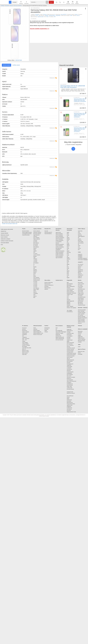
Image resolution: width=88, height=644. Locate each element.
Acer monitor (80, 286)
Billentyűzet (69, 285)
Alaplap (24, 341)
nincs (82, 91)
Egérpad (68, 302)
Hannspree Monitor (82, 297)
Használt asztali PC (48, 232)
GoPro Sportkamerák (60, 339)
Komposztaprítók (70, 372)
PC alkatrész (25, 326)
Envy (34, 275)
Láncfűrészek (70, 369)
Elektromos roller (81, 352)
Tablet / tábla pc (82, 229)
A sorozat (35, 240)
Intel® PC (80, 278)
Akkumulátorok (70, 331)
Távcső (79, 334)
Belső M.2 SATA (25, 351)
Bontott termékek (26, 231)
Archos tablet (81, 242)
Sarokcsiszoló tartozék (71, 355)
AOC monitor (80, 292)
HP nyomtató (80, 315)
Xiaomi (68, 246)
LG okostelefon (59, 242)
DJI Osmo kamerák (60, 340)
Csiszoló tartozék (70, 351)
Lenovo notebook (37, 255)
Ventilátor (80, 342)
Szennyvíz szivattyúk (71, 377)
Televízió (80, 326)
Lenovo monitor (81, 284)
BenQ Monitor (81, 294)
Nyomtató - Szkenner (83, 308)
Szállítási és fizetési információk (7, 241)
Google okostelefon (59, 254)
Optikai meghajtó (26, 332)
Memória (24, 329)
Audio (79, 252)
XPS (34, 252)
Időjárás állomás (81, 338)
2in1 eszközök (81, 243)
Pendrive (69, 288)
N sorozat (35, 282)
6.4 (55, 14)
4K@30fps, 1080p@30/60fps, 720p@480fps (53, 16)
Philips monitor (81, 293)
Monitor (80, 280)
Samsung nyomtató (82, 310)
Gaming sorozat (37, 280)
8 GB (65, 91)
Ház (23, 336)
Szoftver (46, 326)
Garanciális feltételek (5, 243)
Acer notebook (36, 288)
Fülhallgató (80, 257)
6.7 (85, 89)
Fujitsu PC (80, 276)
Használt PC (80, 270)
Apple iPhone (58, 232)
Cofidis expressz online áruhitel (7, 229)
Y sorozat (35, 260)
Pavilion (35, 267)
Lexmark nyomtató (82, 313)
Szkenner (80, 323)
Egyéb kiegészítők (70, 301)
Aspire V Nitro (36, 290)
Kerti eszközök (70, 361)
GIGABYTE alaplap (26, 345)
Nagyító (79, 335)
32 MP (71, 16)
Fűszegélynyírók (70, 364)
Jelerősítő (35, 329)
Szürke (75, 107)
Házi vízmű (69, 376)
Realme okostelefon (60, 255)
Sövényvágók (70, 367)
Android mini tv (59, 280)
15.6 (68, 297)
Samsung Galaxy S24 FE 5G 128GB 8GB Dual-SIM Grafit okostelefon (73, 87)
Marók (69, 399)
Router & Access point (38, 335)
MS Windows (47, 328)
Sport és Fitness (82, 349)
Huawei (68, 239)
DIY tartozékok (70, 344)
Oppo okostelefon (59, 258)
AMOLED (68, 90)
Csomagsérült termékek (27, 234)
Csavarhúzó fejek (71, 333)
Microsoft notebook (37, 234)
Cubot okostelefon (59, 256)
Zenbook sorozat (37, 279)
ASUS (79, 246)
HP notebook (36, 263)
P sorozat (35, 284)
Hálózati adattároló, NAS (38, 333)
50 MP (37, 16)
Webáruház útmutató (5, 235)
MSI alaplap (25, 347)
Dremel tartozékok (71, 343)
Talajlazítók (69, 365)
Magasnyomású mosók (71, 412)
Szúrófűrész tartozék (71, 348)
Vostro (35, 250)
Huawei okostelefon (60, 240)
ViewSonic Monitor (82, 305)
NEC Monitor (80, 304)
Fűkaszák (69, 371)
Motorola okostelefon (60, 244)
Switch (35, 291)
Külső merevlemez (70, 292)
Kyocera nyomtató (82, 317)
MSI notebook (36, 243)
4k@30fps (84, 105)
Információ (26, 2)
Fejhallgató (80, 256)
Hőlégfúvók (69, 406)
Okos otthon (47, 280)
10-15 (68, 296)
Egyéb (68, 238)
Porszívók (69, 410)
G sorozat (35, 254)
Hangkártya (24, 335)
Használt (46, 231)
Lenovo (79, 234)
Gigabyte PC (80, 271)
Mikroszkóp (80, 331)
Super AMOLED (64, 14)
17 (34, 266)
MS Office (46, 329)
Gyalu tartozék (70, 357)
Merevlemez (25, 331)
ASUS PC (80, 274)
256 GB (75, 105)
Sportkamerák (58, 336)
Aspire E (35, 292)
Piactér (24, 229)
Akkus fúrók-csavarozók (71, 381)
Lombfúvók (69, 368)
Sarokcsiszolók (70, 385)
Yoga (34, 258)
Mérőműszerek (70, 402)
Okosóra (57, 243)
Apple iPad (80, 231)
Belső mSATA (25, 353)
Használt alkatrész (48, 234)
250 (34, 268)
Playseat (68, 305)
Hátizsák (68, 300)
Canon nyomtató (81, 314)
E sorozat (35, 242)
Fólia (68, 234)
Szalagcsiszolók (70, 392)
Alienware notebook (37, 232)
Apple (68, 232)
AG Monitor (80, 296)
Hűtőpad (68, 304)
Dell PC (79, 267)
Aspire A (35, 296)
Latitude (35, 251)
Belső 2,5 (24, 349)
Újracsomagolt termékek (27, 232)
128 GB (73, 91)
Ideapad (35, 256)
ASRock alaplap (26, 344)
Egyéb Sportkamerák (60, 337)
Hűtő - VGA (24, 340)
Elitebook (35, 271)
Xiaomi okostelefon (59, 236)
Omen (35, 274)
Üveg (68, 235)
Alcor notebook (36, 238)
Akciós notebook (37, 231)
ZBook (35, 276)
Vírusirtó (46, 332)
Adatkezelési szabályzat (5, 239)
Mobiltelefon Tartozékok (71, 293)
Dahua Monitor (81, 298)
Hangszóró (80, 254)
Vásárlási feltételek (4, 233)
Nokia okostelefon (59, 234)
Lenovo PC (80, 266)
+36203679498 (18, 60)
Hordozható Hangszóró (82, 258)
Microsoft (80, 240)
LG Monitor (80, 288)
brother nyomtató (81, 321)
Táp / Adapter (69, 310)
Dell (79, 250)
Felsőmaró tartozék (71, 356)
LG (67, 266)
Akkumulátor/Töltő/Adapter (61, 332)
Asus (79, 232)
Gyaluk (70, 397)
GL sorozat (35, 246)
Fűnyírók (69, 363)
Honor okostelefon (59, 246)
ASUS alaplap (25, 343)
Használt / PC (48, 229)
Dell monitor (80, 282)
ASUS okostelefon (59, 235)
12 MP (75, 106)
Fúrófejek (69, 332)
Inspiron (35, 248)
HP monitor (80, 285)
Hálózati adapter (37, 331)
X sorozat (35, 283)
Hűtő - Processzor (26, 339)
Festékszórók (69, 408)
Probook (35, 270)
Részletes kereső (51, 2)
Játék (79, 344)
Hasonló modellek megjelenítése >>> (40, 29)
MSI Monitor (80, 302)
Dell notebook (36, 247)
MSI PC (79, 272)
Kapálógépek (69, 373)
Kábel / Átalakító (70, 306)
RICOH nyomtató (81, 319)
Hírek (2, 245)
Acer (79, 247)
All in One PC (81, 264)
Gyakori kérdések (4, 237)
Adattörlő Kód (3, 231)
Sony (68, 272)
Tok (68, 236)
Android (76, 14)
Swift (34, 295)
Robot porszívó (47, 284)
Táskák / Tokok (70, 294)
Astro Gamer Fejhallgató (83, 260)
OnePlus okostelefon (60, 247)
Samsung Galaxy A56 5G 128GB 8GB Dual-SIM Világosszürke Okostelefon (80, 115)
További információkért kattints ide (10, 224)
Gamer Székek (70, 290)
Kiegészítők (69, 280)
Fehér (47, 17)
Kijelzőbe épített (41, 17)
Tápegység (24, 337)
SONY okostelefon (59, 239)
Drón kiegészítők (59, 331)
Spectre (35, 272)
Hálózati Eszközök (38, 326)
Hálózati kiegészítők (37, 332)
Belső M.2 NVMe (26, 352)
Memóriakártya (70, 284)
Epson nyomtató (81, 311)
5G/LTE (78, 16)
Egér (68, 282)
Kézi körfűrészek (71, 396)
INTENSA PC (81, 275)
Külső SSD (24, 354)
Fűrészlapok (70, 335)
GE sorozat (36, 244)
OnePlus (68, 259)
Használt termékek (26, 235)
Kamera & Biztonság (49, 282)
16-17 (68, 298)
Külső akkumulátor (70, 289)
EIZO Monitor (81, 301)
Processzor (24, 328)
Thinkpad (35, 259)
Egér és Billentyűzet (71, 286)
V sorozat (35, 262)
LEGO (79, 347)
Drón (57, 328)
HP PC (79, 268)
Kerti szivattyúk (70, 375)
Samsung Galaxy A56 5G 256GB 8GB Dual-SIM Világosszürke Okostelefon (80, 130)
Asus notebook (36, 278)
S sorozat (35, 287)
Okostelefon (37, 14)
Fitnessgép (80, 354)
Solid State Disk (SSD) (27, 348)
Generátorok (69, 409)
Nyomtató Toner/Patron (82, 318)
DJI (56, 329)
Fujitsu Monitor (81, 300)
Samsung (45, 14)
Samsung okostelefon (60, 238)
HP (79, 238)
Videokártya (25, 333)
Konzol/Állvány (70, 312)
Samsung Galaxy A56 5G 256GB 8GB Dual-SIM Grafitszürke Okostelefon (80, 100)
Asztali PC (80, 262)
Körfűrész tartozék (70, 349)
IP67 (55, 17)
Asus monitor (81, 290)
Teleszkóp (80, 333)
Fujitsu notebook (37, 239)
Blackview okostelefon (60, 251)
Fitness (79, 353)
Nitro (34, 297)
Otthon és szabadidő (83, 329)
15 (34, 264)
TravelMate (36, 293)
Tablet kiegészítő (81, 236)
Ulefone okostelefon (60, 252)
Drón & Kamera (59, 326)
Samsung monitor (81, 289)
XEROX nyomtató (81, 322)
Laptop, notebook (37, 229)
